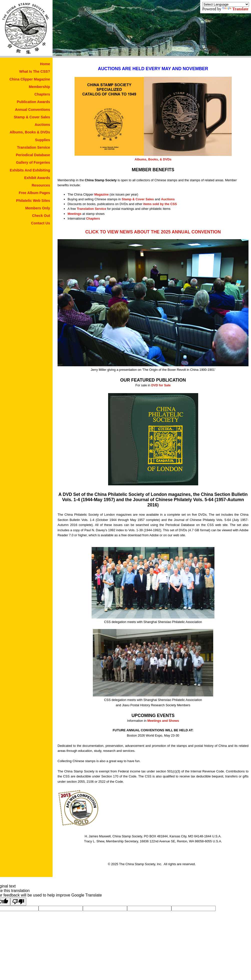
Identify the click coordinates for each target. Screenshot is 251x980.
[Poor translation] (18, 902)
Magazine (102, 194)
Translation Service (34, 147)
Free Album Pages (34, 193)
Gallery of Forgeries (33, 162)
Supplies (43, 140)
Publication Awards (33, 102)
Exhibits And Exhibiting (30, 170)
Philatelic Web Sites (33, 201)
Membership (39, 87)
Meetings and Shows (163, 721)
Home (45, 64)
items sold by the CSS (160, 204)
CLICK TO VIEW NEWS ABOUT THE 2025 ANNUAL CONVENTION (153, 232)
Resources (41, 185)
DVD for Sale (161, 385)
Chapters (42, 94)
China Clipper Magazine (30, 79)
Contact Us (41, 223)
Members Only (38, 208)
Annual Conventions (33, 110)
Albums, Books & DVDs (30, 132)
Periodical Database (33, 155)
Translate (235, 9)
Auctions (42, 125)
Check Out (41, 216)
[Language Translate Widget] (226, 4)
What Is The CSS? (35, 71)
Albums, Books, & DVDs (153, 159)
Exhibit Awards (37, 178)
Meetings (74, 214)
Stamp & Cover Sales (32, 117)
